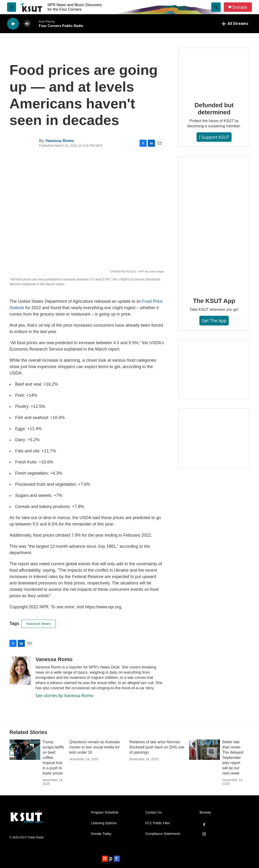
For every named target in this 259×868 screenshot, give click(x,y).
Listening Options (104, 823)
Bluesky (205, 812)
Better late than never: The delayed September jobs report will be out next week (233, 758)
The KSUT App (214, 301)
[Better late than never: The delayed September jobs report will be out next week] (205, 750)
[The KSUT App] (214, 223)
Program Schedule (105, 812)
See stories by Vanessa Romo (64, 695)
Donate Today (101, 834)
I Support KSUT (214, 137)
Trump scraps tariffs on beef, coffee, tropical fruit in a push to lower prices (53, 758)
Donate (240, 7)
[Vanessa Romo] (20, 671)
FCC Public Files (158, 823)
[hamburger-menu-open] (12, 7)
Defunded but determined (214, 109)
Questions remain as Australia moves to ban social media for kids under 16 (94, 747)
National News (39, 624)
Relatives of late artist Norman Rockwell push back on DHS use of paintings (157, 747)
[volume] (27, 24)
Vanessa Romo (59, 141)
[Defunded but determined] (214, 71)
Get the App (214, 320)
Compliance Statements (163, 834)
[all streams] (235, 24)
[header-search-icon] (216, 7)
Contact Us (153, 812)
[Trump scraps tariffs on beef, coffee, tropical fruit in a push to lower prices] (25, 750)
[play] (13, 24)
